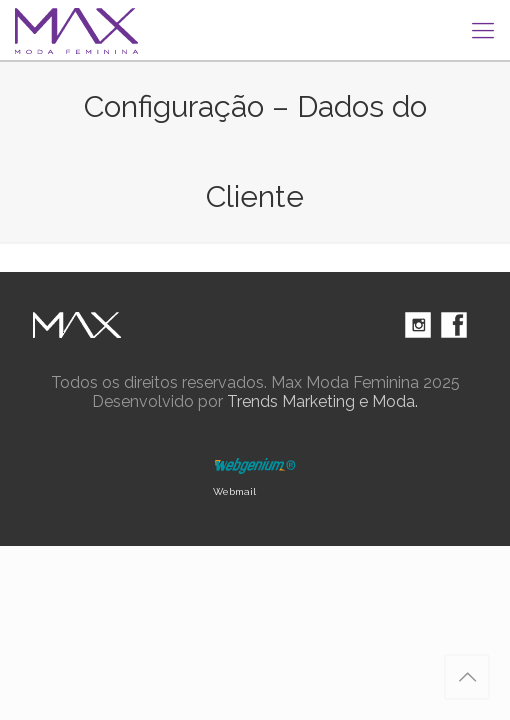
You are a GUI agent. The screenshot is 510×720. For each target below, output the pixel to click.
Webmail (234, 491)
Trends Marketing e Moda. (322, 401)
